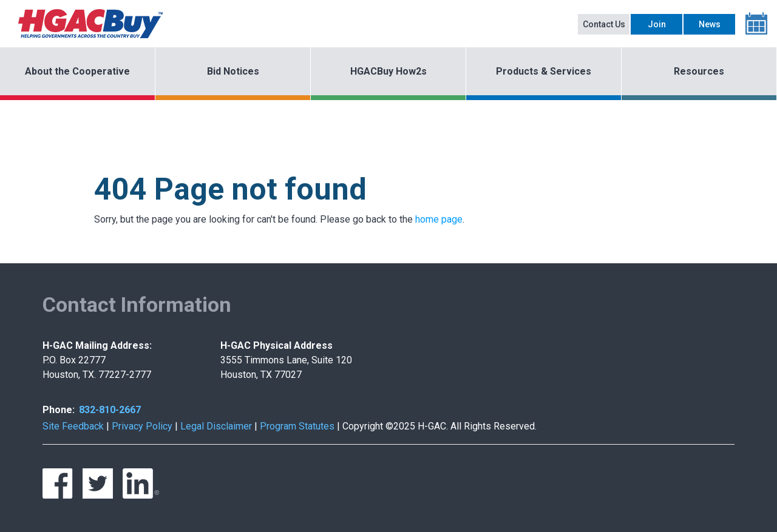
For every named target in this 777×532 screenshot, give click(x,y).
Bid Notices (233, 71)
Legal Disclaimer (216, 426)
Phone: (59, 410)
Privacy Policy (142, 426)
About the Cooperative (77, 71)
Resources (699, 71)
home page (439, 219)
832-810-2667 (110, 410)
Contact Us (604, 24)
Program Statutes (297, 426)
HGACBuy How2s (388, 71)
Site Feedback (73, 426)
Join (657, 24)
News (710, 24)
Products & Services (544, 71)
